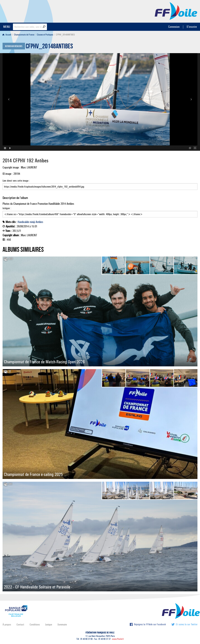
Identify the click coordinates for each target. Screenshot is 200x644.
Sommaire (62, 624)
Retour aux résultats (14, 46)
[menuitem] (8, 35)
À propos (7, 624)
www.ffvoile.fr (118, 639)
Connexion (174, 27)
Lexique (49, 624)
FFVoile (176, 11)
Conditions (35, 624)
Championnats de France (24, 35)
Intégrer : (100, 212)
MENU (7, 27)
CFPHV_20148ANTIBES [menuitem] (65, 35)
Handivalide (23, 222)
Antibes (39, 222)
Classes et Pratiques (45, 35)
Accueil (7, 35)
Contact (20, 624)
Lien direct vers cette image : (100, 184)
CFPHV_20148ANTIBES (49, 47)
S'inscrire (192, 27)
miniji (32, 222)
